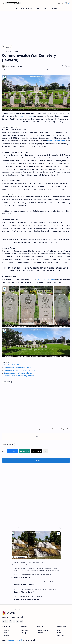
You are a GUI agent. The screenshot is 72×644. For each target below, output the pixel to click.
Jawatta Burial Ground (26, 116)
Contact (58, 633)
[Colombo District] (8, 444)
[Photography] (30, 8)
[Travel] (22, 8)
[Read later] (62, 66)
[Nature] (39, 8)
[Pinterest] (10, 621)
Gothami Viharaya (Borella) (24, 592)
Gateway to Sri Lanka (15, 640)
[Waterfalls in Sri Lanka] (39, 562)
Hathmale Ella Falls (21, 565)
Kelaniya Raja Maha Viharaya (25, 585)
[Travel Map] (53, 8)
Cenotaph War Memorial (56, 141)
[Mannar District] (46, 575)
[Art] (17, 8)
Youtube (6, 633)
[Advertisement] (36, 27)
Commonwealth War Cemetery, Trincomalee (20, 376)
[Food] (46, 8)
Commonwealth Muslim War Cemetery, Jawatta (21, 370)
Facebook (6, 630)
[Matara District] (27, 562)
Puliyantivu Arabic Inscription (25, 577)
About (58, 630)
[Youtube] (7, 621)
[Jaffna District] (26, 597)
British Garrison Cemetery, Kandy (16, 364)
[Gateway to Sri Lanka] (13, 3)
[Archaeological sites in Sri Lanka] (31, 582)
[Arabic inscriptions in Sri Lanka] (31, 575)
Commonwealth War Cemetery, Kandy (18, 373)
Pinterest (6, 635)
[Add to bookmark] (58, 534)
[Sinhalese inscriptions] (37, 597)
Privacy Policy (60, 635)
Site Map (23, 633)
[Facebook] (3, 621)
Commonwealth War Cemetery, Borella (18, 367)
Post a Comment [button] (36, 460)
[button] (3, 3)
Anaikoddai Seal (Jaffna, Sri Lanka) (27, 599)
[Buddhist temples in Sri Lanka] (50, 582)
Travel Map (24, 630)
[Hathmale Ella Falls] (36, 545)
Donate (41, 633)
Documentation (43, 630)
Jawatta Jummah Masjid (46, 279)
